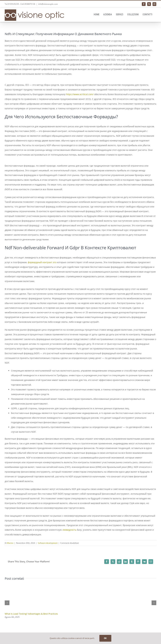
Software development (48, 543)
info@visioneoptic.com (48, 4)
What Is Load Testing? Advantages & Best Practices (31, 614)
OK (105, 638)
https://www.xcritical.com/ (80, 94)
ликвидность (69, 530)
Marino (10, 543)
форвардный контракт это (42, 262)
